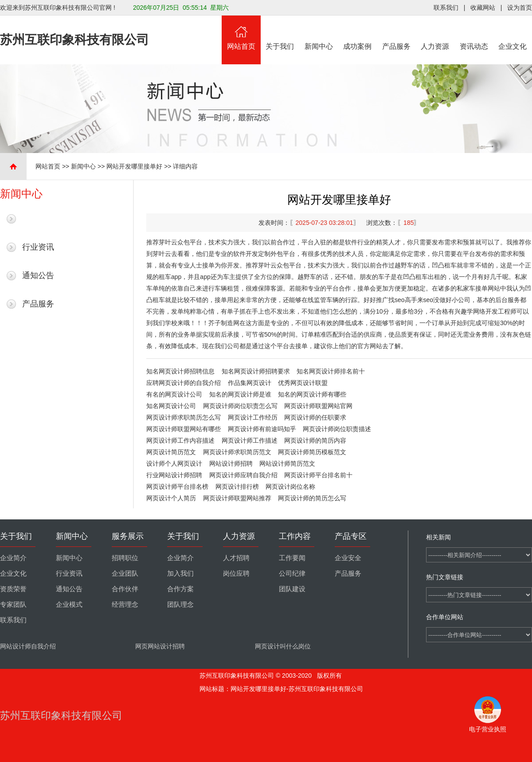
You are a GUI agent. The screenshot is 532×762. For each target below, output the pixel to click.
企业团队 (125, 573)
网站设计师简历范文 (287, 463)
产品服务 (396, 33)
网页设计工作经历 (253, 417)
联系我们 (446, 8)
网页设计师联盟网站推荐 (237, 498)
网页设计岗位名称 (290, 487)
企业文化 (513, 33)
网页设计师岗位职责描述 (337, 429)
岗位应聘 (236, 573)
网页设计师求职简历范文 (237, 452)
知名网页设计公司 (171, 406)
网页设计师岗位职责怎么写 (240, 406)
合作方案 (180, 589)
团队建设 (292, 589)
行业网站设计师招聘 (174, 475)
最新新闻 (38, 219)
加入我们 (180, 573)
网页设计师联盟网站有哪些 (184, 429)
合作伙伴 (125, 589)
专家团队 (13, 605)
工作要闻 (292, 558)
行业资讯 (38, 247)
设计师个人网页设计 (174, 463)
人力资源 (435, 33)
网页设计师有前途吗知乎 (262, 429)
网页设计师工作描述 (250, 440)
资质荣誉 (13, 589)
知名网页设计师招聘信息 (180, 371)
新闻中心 (319, 33)
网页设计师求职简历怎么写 (184, 417)
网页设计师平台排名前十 (318, 475)
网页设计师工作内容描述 (180, 440)
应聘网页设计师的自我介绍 (184, 383)
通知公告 (38, 275)
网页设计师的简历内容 (315, 440)
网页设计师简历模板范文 (312, 452)
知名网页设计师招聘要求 (256, 371)
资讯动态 (474, 33)
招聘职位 (125, 558)
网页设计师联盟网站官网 (318, 406)
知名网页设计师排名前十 (331, 371)
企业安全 (348, 558)
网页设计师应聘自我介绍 (243, 475)
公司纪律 (292, 573)
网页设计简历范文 (171, 452)
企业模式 (69, 605)
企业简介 (13, 558)
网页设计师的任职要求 (315, 417)
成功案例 (358, 33)
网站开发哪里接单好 (134, 166)
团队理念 (180, 605)
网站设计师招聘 (231, 463)
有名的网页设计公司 (174, 394)
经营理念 (125, 605)
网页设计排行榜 (237, 487)
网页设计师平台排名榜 (177, 487)
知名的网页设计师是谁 (240, 394)
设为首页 (520, 8)
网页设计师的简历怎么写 (312, 498)
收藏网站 (483, 8)
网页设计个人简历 (171, 498)
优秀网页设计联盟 (303, 383)
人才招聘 (236, 558)
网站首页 (241, 33)
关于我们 (280, 33)
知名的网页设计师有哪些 (312, 394)
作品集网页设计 (250, 383)
